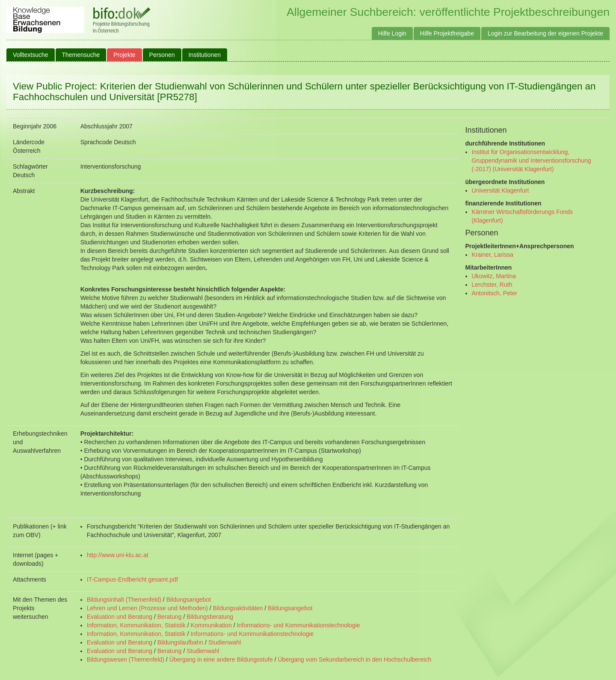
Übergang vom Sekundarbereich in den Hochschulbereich (354, 659)
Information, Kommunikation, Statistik (136, 625)
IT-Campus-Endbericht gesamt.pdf (132, 579)
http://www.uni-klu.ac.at (118, 555)
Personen (162, 55)
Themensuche (81, 55)
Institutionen (205, 55)
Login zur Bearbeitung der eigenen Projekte (545, 33)
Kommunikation (211, 625)
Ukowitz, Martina (494, 276)
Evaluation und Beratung (120, 617)
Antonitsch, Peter (495, 293)
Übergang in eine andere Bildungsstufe (221, 659)
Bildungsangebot (189, 600)
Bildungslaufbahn (180, 642)
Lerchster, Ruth (492, 285)
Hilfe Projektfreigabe (447, 33)
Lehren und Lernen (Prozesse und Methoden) (147, 608)
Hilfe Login (392, 33)
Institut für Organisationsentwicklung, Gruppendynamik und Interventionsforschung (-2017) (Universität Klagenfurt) (532, 160)
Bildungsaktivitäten (238, 608)
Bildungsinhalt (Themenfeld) (124, 600)
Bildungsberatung (210, 617)
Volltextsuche (31, 55)
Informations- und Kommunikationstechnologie (299, 625)
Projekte (124, 55)
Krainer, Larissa (493, 255)
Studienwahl (225, 642)
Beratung (170, 617)
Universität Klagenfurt (500, 190)
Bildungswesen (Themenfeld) (126, 659)
